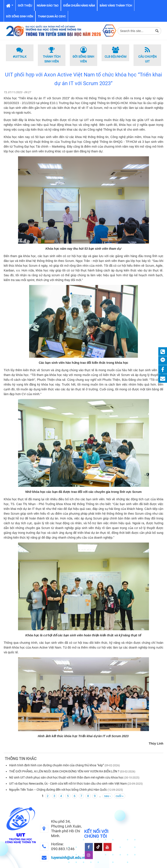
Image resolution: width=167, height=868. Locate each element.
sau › (107, 796)
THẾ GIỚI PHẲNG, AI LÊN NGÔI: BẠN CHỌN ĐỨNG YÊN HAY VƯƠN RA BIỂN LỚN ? (64, 771)
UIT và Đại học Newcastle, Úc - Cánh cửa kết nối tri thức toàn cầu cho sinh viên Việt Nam (68, 784)
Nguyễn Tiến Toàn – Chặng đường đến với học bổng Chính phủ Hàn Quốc (58, 790)
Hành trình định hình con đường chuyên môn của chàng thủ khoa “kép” (57, 765)
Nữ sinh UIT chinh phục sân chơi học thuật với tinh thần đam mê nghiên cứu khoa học (66, 777)
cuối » (120, 796)
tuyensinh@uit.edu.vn (68, 858)
